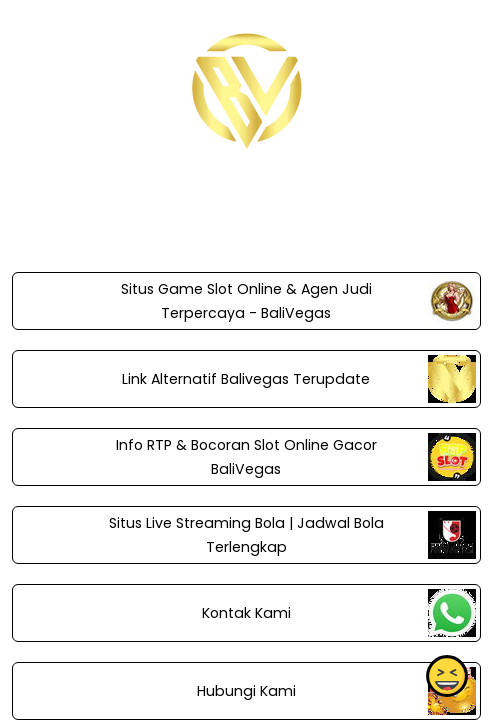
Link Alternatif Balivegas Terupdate (246, 379)
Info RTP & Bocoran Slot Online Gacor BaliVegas (246, 457)
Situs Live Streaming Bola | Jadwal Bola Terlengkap (246, 535)
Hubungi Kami (246, 691)
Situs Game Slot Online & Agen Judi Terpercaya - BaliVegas (246, 301)
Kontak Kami (246, 613)
